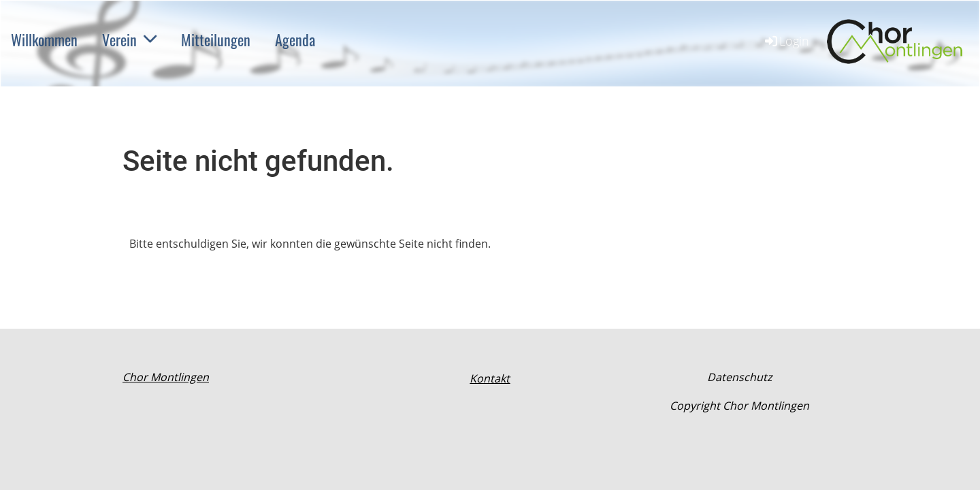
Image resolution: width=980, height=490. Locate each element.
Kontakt (490, 378)
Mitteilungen (216, 39)
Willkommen (44, 39)
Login (786, 41)
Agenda (295, 39)
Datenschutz (739, 377)
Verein (129, 39)
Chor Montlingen (166, 377)
